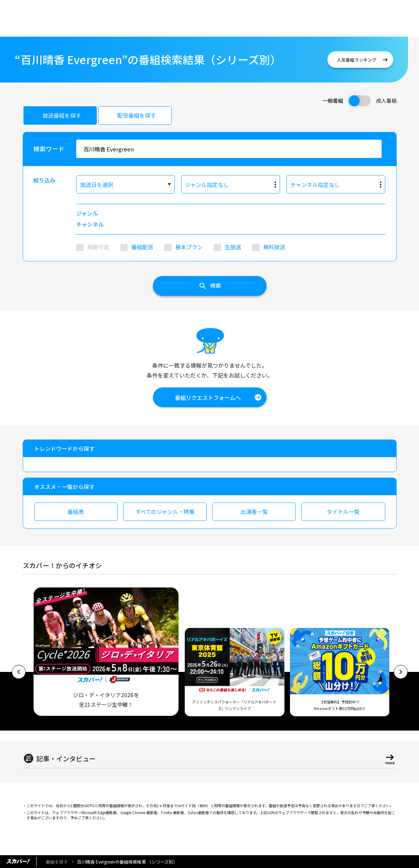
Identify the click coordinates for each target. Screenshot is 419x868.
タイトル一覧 (343, 512)
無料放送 (274, 247)
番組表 (76, 512)
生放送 (233, 247)
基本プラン (189, 247)
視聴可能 (98, 247)
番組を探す (57, 862)
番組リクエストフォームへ (208, 398)
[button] (19, 672)
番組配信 (142, 247)
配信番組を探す (137, 115)
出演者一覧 (254, 512)
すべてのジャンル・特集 (165, 512)
